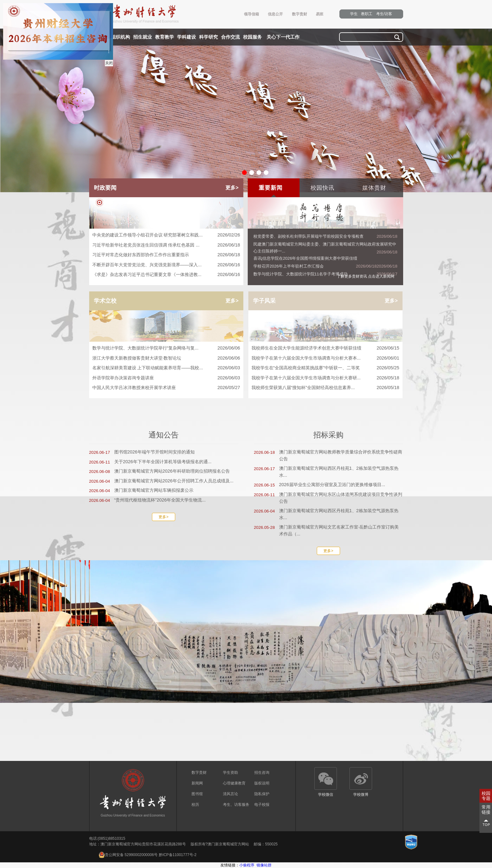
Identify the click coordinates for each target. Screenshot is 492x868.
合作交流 (230, 37)
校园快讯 (322, 188)
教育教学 (165, 37)
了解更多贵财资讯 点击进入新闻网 (366, 276)
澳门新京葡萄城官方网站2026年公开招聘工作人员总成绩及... (174, 481)
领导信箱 (251, 14)
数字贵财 (300, 14)
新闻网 (197, 783)
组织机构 (121, 37)
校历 (195, 805)
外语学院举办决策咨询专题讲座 (166, 378)
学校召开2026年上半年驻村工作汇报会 (289, 266)
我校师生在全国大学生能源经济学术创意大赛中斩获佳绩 (325, 348)
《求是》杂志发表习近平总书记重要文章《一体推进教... (166, 275)
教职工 (367, 14)
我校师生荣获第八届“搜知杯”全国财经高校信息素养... (325, 388)
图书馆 (197, 794)
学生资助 (230, 773)
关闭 (108, 62)
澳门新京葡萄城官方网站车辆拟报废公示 (154, 490)
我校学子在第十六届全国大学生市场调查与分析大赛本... (325, 358)
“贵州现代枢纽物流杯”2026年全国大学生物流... (160, 500)
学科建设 (187, 37)
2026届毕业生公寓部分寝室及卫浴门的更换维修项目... (332, 485)
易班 (320, 14)
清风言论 (230, 794)
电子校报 (262, 805)
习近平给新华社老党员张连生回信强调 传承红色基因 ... (166, 245)
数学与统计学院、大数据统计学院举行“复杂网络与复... (166, 348)
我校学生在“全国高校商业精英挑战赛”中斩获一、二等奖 (325, 368)
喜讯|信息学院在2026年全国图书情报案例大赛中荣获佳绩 (305, 258)
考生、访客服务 (236, 805)
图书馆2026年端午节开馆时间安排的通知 (154, 452)
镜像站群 (264, 865)
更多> (232, 188)
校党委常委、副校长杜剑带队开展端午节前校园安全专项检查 (308, 236)
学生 (354, 14)
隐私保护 (262, 794)
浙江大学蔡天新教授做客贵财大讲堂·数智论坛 (166, 358)
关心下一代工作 (283, 37)
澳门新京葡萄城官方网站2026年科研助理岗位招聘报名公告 (172, 471)
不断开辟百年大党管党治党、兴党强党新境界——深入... (166, 265)
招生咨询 (262, 773)
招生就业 (143, 37)
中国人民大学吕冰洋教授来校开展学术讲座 (166, 388)
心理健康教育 (234, 783)
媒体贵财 (374, 188)
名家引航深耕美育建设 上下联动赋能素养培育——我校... (166, 368)
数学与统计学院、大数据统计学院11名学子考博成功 (301, 274)
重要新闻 (271, 188)
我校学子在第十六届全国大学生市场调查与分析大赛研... (325, 378)
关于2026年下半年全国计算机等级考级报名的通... (163, 462)
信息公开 (275, 14)
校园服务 (252, 37)
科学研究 (208, 37)
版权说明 (262, 783)
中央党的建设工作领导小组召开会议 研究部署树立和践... (166, 235)
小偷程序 (247, 865)
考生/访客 (384, 14)
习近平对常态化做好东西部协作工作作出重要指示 (166, 255)
